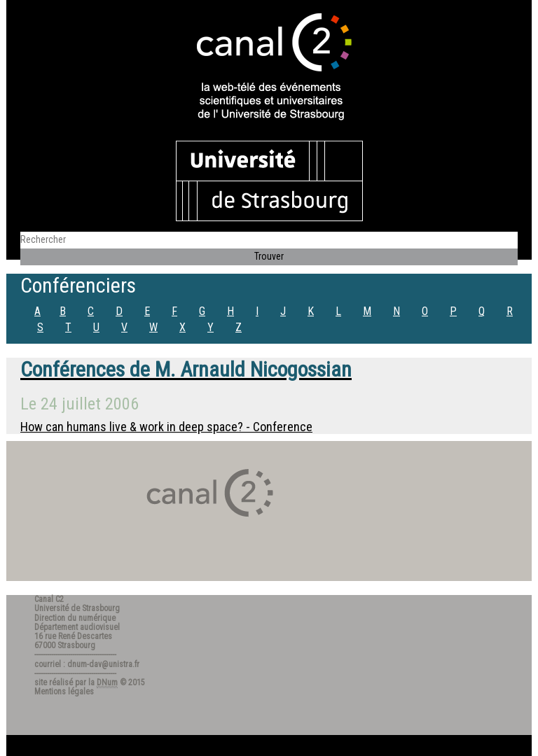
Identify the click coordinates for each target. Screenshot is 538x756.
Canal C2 (49, 599)
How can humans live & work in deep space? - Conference (166, 427)
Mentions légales (64, 692)
